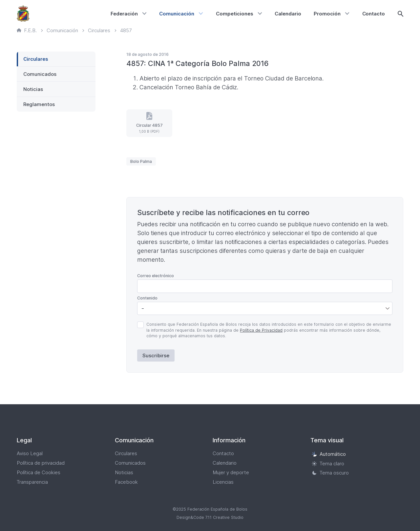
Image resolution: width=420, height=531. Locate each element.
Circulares (36, 59)
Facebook (126, 482)
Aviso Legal (30, 453)
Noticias (33, 89)
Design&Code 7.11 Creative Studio (210, 517)
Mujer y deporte (231, 472)
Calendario (288, 14)
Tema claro (328, 464)
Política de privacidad (41, 463)
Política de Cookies (39, 472)
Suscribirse (156, 355)
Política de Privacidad (261, 330)
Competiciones (235, 14)
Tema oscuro (330, 473)
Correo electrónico (156, 276)
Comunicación (177, 14)
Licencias (223, 482)
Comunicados (40, 74)
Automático (329, 454)
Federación (124, 14)
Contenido (147, 298)
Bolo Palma (141, 161)
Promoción (327, 14)
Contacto (374, 14)
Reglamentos (39, 104)
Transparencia (32, 482)
